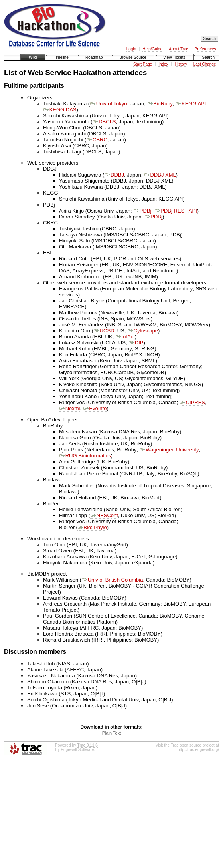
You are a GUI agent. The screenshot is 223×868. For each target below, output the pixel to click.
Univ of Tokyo (108, 104)
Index (163, 64)
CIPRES (192, 402)
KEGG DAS (60, 110)
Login (131, 49)
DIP (136, 343)
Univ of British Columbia (112, 580)
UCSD (104, 331)
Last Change (205, 64)
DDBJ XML (160, 175)
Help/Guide (152, 49)
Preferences (205, 49)
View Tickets (174, 57)
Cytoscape (143, 331)
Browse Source (133, 57)
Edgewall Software (77, 750)
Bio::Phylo (92, 527)
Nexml (69, 408)
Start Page (143, 64)
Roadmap (94, 57)
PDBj (142, 211)
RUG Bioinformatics (85, 456)
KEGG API (190, 104)
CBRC (97, 140)
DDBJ (114, 175)
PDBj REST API (176, 211)
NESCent (104, 515)
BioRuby (160, 104)
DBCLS (104, 122)
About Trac (178, 49)
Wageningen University (169, 450)
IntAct (125, 337)
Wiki (33, 57)
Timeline (61, 57)
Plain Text (112, 733)
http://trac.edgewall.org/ (198, 750)
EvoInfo (95, 408)
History (181, 64)
